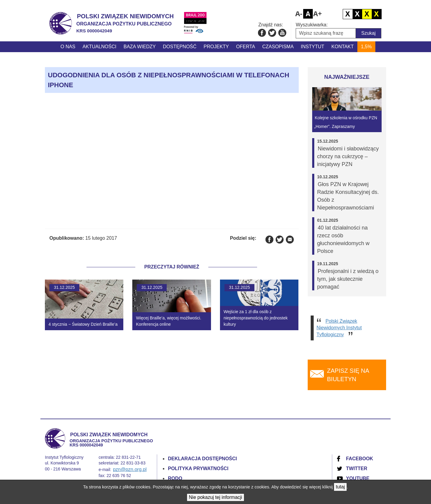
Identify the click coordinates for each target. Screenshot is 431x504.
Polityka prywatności (198, 468)
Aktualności (100, 47)
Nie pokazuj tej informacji (215, 497)
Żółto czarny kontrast (377, 14)
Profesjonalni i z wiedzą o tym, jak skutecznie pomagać (348, 279)
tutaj (340, 487)
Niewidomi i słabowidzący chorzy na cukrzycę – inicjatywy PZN (348, 156)
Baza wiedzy (140, 47)
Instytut (312, 47)
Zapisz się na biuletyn (348, 375)
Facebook (360, 459)
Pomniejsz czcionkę (298, 14)
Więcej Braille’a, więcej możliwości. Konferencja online (169, 321)
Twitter (357, 468)
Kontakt (342, 47)
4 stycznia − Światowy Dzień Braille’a (83, 324)
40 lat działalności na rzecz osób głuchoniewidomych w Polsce (343, 239)
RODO (175, 478)
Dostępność (180, 47)
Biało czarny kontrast (357, 14)
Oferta (246, 47)
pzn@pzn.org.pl (130, 469)
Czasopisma (278, 47)
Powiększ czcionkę (318, 14)
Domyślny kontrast (348, 14)
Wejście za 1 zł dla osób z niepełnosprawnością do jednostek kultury (256, 318)
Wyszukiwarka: (312, 25)
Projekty (216, 47)
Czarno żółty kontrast (367, 14)
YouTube (358, 478)
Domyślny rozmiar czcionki (308, 14)
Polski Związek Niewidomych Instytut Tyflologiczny (339, 328)
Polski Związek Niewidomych (125, 16)
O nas (68, 47)
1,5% (366, 47)
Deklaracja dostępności (202, 459)
